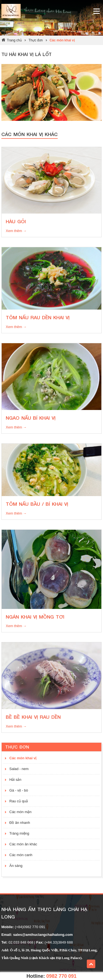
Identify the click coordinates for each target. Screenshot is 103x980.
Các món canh (21, 855)
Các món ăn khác (23, 844)
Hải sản (15, 780)
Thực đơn (36, 40)
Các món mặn (20, 812)
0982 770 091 (61, 976)
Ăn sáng (16, 866)
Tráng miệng (19, 833)
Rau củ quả (19, 801)
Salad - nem (19, 769)
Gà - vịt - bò (19, 790)
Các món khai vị (62, 40)
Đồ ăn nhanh (20, 823)
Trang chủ (14, 40)
